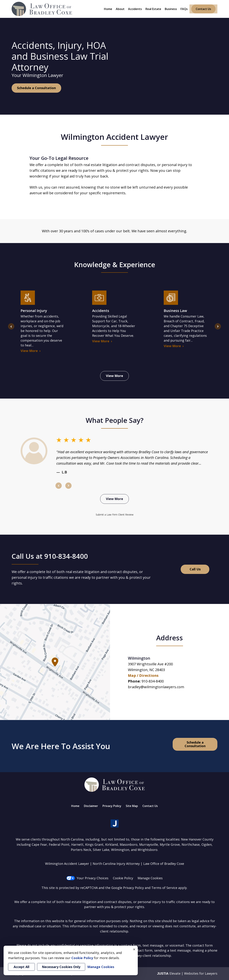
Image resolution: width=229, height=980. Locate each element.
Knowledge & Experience (115, 264)
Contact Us (203, 9)
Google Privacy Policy (128, 888)
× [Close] (134, 949)
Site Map (132, 806)
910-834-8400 (153, 681)
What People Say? (115, 420)
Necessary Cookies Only (61, 967)
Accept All (21, 967)
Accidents (135, 9)
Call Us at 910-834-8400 (50, 556)
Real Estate (153, 9)
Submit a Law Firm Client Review (115, 515)
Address (170, 638)
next (218, 329)
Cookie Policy (123, 878)
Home (108, 9)
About (120, 9)
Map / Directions (143, 675)
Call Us (195, 569)
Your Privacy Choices (87, 878)
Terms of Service (164, 888)
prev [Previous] (11, 329)
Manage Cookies (150, 878)
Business (171, 9)
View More (114, 376)
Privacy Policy (112, 806)
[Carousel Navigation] (114, 486)
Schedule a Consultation (36, 88)
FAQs (184, 9)
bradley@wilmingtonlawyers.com (156, 687)
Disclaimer (91, 806)
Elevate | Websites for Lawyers (187, 973)
